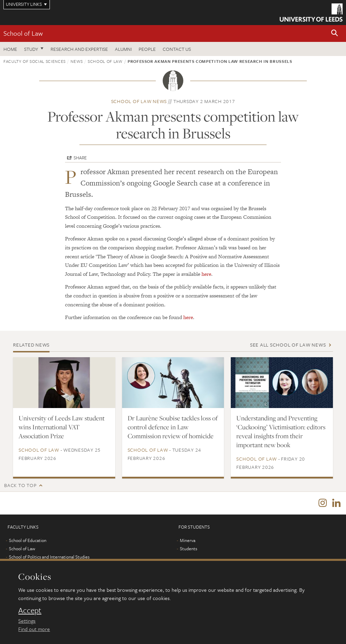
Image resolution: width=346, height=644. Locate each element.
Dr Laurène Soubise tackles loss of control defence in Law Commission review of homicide (173, 427)
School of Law (23, 33)
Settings (27, 621)
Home (10, 49)
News (77, 61)
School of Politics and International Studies (49, 557)
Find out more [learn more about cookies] (34, 629)
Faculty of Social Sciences (35, 61)
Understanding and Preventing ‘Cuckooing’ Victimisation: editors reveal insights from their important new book (281, 431)
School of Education (28, 540)
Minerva (188, 540)
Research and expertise (79, 49)
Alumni (123, 49)
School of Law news (139, 101)
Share (80, 158)
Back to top (20, 485)
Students (188, 549)
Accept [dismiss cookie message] (30, 610)
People (147, 49)
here (206, 274)
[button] (335, 33)
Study (31, 49)
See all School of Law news (288, 345)
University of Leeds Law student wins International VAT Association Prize (62, 427)
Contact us (177, 49)
